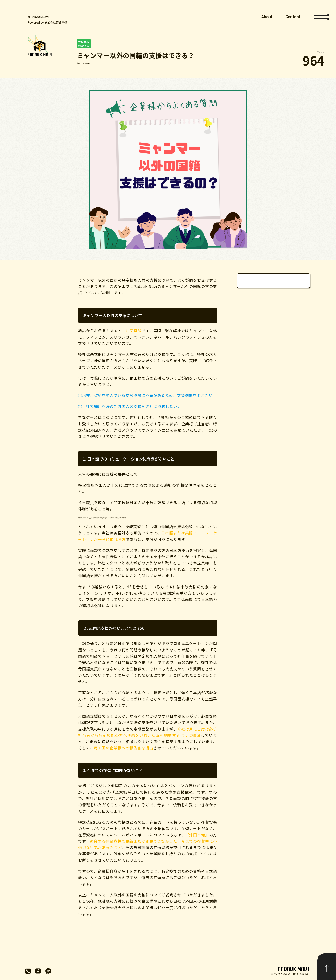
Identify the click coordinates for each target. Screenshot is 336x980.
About (267, 17)
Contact (293, 17)
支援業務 (84, 42)
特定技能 (84, 46)
